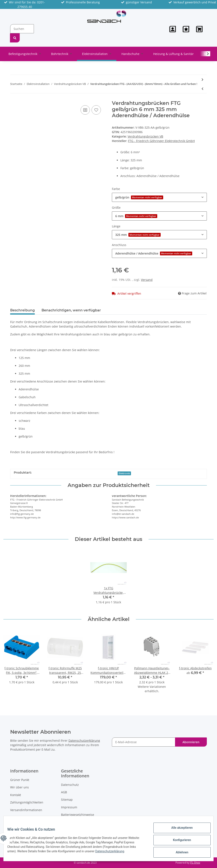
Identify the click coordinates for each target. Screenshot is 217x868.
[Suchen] (22, 29)
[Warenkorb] (200, 29)
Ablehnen (179, 853)
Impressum (69, 807)
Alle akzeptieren (179, 831)
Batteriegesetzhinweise (78, 815)
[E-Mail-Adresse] (144, 742)
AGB (64, 792)
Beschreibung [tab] (22, 310)
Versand (147, 280)
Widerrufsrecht (72, 822)
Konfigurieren (179, 842)
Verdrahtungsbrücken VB (145, 136)
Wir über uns (19, 787)
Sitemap (67, 800)
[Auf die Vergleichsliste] (85, 110)
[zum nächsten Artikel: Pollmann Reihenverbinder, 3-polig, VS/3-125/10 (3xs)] (202, 79)
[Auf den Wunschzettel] (96, 110)
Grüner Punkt (20, 780)
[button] (173, 29)
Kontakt (16, 795)
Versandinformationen (26, 810)
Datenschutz (70, 785)
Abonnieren (191, 742)
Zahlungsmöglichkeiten (27, 802)
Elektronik (124, 473)
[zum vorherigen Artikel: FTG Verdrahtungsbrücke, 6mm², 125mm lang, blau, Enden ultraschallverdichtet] (202, 89)
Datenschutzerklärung (84, 741)
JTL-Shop (195, 863)
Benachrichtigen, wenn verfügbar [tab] (71, 310)
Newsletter (18, 817)
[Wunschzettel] (186, 29)
